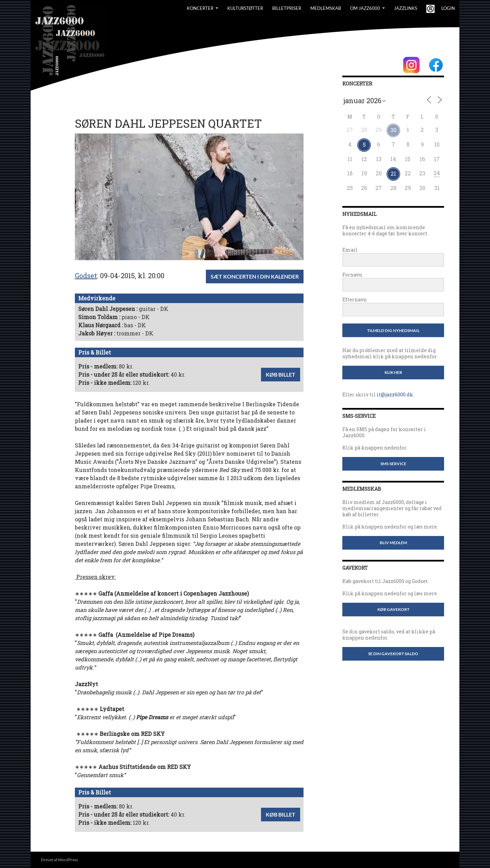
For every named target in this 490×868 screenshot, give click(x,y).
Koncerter (200, 8)
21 (393, 173)
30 (393, 130)
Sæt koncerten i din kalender (255, 276)
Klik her (393, 372)
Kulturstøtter (245, 8)
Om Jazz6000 (365, 8)
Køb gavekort (393, 609)
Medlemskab (326, 8)
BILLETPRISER (287, 8)
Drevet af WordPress (59, 860)
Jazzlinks (406, 8)
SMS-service (393, 464)
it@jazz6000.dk (395, 394)
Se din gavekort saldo (393, 654)
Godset (86, 275)
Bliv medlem (393, 543)
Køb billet (281, 374)
